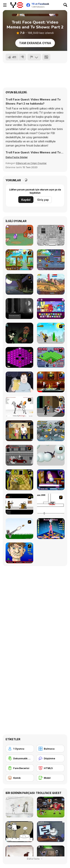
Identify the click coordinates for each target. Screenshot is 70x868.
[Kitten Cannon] (19, 529)
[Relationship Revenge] (19, 406)
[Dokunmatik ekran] (20, 758)
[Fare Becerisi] (20, 768)
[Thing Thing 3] (19, 455)
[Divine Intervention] (51, 406)
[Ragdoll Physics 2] (51, 455)
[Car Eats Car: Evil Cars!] (51, 284)
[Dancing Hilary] (51, 529)
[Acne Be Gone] (19, 553)
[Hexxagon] (19, 357)
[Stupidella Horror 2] (19, 333)
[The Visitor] (19, 284)
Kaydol (26, 200)
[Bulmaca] (50, 749)
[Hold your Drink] (19, 382)
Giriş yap (43, 200)
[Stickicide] (51, 504)
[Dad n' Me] (19, 235)
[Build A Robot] (51, 431)
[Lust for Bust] (19, 431)
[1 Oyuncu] (20, 749)
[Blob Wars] (51, 357)
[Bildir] (34, 57)
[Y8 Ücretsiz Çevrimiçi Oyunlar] (17, 5)
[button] (17, 157)
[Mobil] (50, 778)
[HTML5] (50, 768)
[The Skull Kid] (19, 504)
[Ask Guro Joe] (51, 480)
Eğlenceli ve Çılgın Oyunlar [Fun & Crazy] (31, 163)
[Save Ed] (19, 480)
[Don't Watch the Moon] (19, 309)
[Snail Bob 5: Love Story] (19, 260)
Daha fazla (35, 859)
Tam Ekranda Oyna (35, 43)
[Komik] (20, 778)
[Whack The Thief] (51, 235)
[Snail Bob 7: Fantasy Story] (51, 260)
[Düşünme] (50, 758)
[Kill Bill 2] (51, 382)
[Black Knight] (51, 333)
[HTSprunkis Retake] (51, 309)
